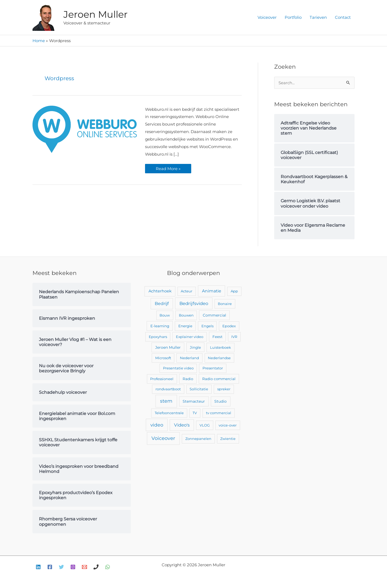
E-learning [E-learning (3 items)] (160, 326)
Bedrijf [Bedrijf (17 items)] (162, 304)
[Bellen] (96, 567)
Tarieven (318, 17)
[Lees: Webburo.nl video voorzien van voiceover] (85, 129)
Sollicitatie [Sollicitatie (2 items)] (199, 389)
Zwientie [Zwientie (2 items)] (228, 439)
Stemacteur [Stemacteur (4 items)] (194, 401)
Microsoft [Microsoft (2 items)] (163, 358)
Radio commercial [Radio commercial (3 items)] (219, 379)
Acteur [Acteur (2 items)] (187, 291)
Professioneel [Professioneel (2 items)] (162, 379)
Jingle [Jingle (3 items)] (195, 347)
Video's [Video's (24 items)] (182, 425)
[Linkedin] (38, 567)
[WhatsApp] (108, 567)
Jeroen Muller (95, 14)
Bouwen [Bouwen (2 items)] (186, 315)
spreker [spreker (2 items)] (224, 389)
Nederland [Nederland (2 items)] (189, 358)
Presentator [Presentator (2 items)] (213, 368)
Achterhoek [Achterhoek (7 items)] (160, 291)
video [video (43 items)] (157, 425)
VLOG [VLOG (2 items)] (205, 425)
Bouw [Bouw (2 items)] (165, 315)
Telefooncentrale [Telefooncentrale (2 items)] (169, 413)
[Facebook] (50, 567)
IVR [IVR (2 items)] (234, 337)
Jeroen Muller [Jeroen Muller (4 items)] (168, 347)
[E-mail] (84, 567)
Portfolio (293, 17)
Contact (343, 17)
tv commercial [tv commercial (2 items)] (219, 413)
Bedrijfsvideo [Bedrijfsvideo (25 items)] (194, 303)
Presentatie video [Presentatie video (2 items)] (178, 368)
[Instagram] (73, 567)
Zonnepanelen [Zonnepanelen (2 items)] (198, 439)
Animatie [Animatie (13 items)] (211, 291)
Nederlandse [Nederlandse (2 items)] (219, 358)
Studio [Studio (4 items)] (220, 401)
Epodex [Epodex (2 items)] (229, 326)
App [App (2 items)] (234, 291)
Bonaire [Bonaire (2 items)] (225, 304)
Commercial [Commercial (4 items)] (214, 315)
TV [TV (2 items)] (195, 413)
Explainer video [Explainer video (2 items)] (190, 337)
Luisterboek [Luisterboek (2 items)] (220, 347)
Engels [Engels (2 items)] (207, 326)
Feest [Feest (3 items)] (217, 337)
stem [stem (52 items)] (166, 401)
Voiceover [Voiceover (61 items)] (163, 438)
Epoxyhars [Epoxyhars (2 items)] (158, 337)
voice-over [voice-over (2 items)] (228, 425)
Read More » (168, 168)
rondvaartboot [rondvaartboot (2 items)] (168, 389)
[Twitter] (61, 567)
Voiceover (267, 17)
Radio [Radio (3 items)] (188, 379)
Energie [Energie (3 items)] (185, 326)
